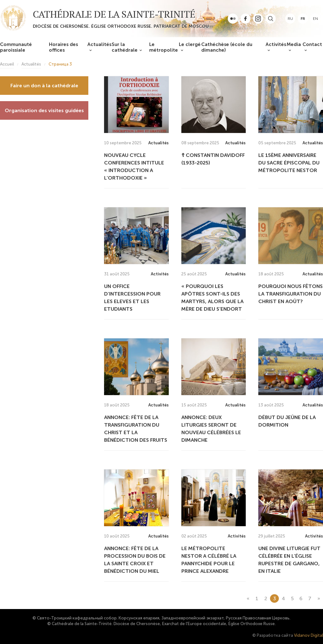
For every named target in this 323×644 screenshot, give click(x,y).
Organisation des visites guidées (44, 110)
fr (303, 19)
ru (290, 19)
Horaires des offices (63, 47)
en (315, 19)
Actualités (99, 44)
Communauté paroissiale (16, 47)
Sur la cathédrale (125, 47)
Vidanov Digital (308, 635)
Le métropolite (164, 47)
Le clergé (190, 44)
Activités (276, 44)
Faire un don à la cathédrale (44, 86)
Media (294, 44)
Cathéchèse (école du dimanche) (227, 47)
